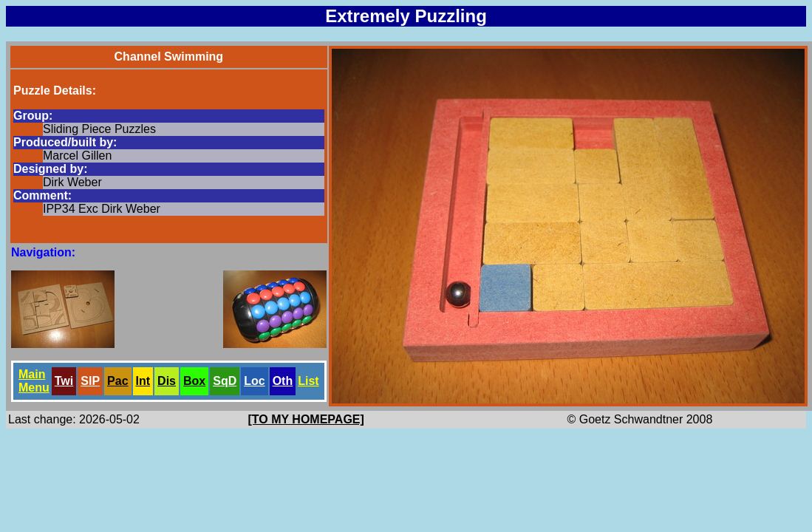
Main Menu (34, 381)
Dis (167, 381)
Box (194, 381)
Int (143, 381)
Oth (283, 381)
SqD (225, 381)
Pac (117, 381)
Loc (254, 381)
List (308, 381)
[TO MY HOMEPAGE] (306, 419)
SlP (90, 381)
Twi (64, 381)
